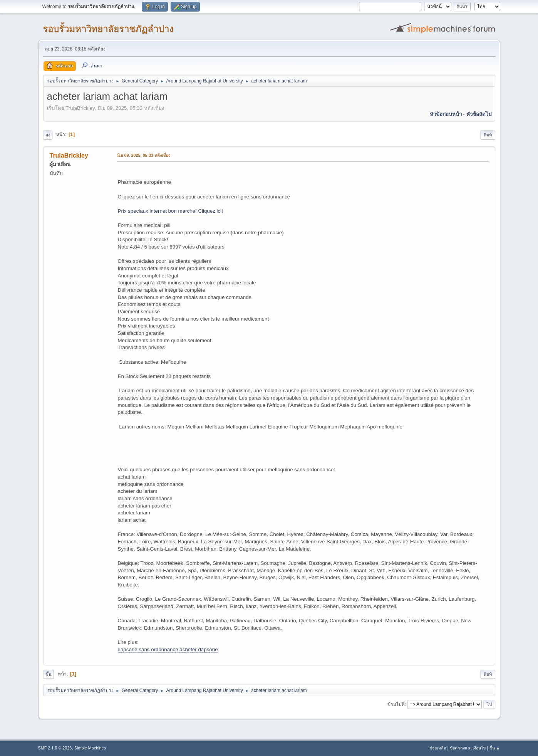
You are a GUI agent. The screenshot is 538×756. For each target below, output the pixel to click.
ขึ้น (49, 674)
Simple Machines (90, 748)
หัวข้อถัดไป (479, 114)
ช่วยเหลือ (438, 748)
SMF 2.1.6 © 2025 (55, 748)
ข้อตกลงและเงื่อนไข (468, 748)
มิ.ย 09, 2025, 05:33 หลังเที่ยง (144, 155)
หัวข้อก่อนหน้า (446, 114)
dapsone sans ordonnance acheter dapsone (168, 649)
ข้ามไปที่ (396, 704)
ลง (48, 135)
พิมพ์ (488, 135)
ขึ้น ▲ (495, 748)
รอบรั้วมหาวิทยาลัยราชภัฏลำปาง (108, 29)
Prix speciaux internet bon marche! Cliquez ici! (170, 211)
